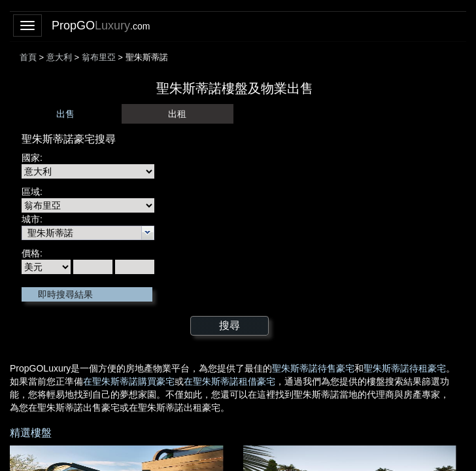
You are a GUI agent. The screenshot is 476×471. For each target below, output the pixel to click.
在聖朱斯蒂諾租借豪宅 (229, 381)
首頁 (28, 57)
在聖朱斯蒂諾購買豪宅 (129, 381)
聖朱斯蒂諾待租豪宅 (405, 368)
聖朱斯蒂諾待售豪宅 (313, 368)
